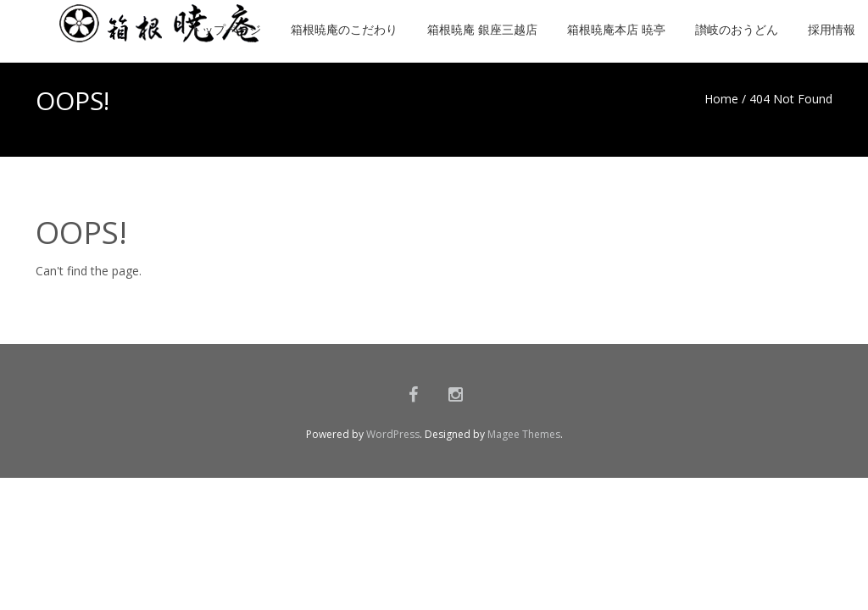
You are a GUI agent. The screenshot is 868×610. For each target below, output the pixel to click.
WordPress (393, 434)
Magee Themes (524, 434)
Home (721, 99)
